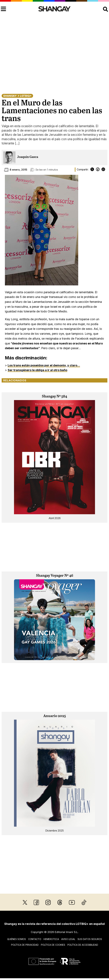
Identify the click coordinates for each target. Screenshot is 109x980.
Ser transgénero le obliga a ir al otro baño (37, 370)
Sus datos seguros (90, 939)
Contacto (35, 939)
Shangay (10, 96)
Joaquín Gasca (28, 157)
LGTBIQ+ (26, 96)
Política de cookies (53, 945)
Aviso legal (68, 939)
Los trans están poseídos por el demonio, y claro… (44, 365)
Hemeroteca (51, 939)
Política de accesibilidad (83, 945)
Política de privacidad (25, 945)
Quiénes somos (17, 939)
